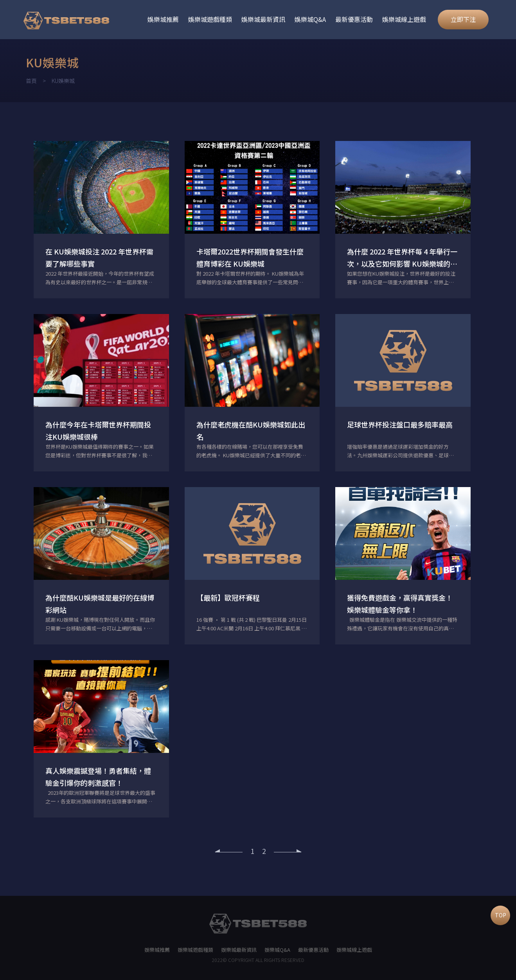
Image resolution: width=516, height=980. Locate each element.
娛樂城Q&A (310, 19)
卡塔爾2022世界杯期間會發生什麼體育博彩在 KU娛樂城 (250, 257)
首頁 (31, 81)
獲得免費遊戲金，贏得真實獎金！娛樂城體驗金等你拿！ (400, 604)
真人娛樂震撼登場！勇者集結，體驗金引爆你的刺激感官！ (98, 777)
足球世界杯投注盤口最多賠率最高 (400, 424)
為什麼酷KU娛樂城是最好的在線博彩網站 (100, 604)
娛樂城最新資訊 (263, 19)
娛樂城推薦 (163, 19)
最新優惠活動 (354, 19)
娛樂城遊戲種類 (210, 19)
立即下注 (463, 19)
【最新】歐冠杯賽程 (228, 597)
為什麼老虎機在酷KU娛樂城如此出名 (251, 430)
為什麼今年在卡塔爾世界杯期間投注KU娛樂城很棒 (98, 430)
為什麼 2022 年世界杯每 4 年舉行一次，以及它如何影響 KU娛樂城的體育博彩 (402, 258)
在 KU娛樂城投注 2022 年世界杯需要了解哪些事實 (99, 257)
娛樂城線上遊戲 (404, 19)
